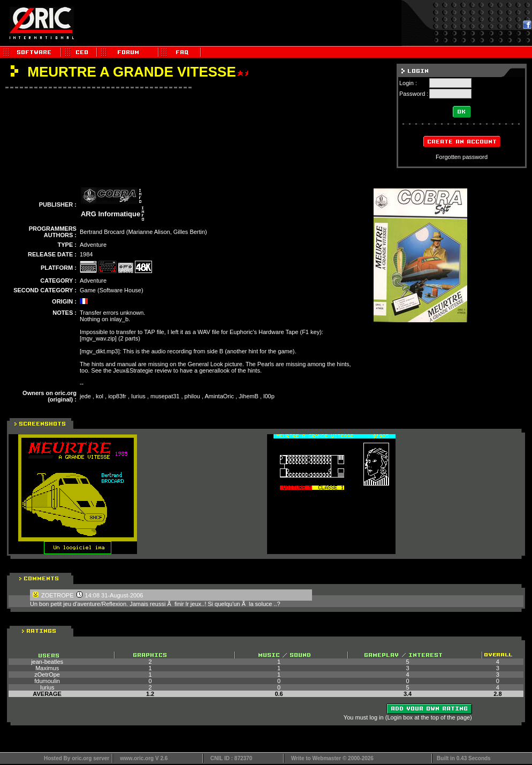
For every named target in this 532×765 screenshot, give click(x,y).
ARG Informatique (111, 214)
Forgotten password (462, 157)
